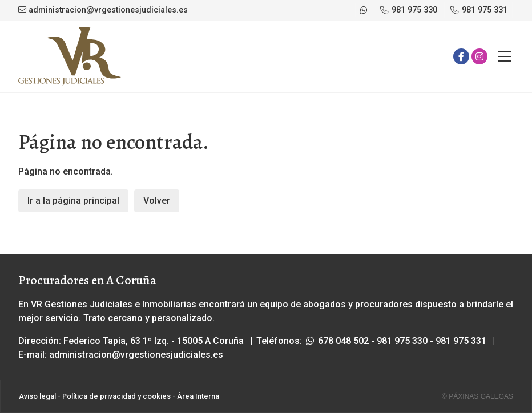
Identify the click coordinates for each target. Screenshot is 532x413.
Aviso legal (37, 396)
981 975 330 (402, 341)
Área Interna (198, 396)
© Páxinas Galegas (477, 396)
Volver (157, 201)
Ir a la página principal (73, 201)
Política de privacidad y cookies (116, 396)
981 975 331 (461, 341)
